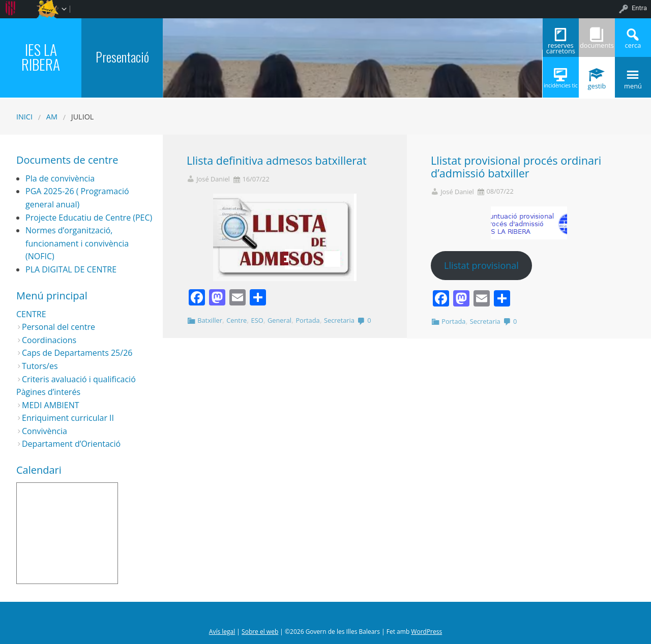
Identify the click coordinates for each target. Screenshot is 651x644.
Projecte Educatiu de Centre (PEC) (89, 218)
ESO (257, 320)
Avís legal (222, 632)
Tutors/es (40, 366)
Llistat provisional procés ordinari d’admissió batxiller (516, 167)
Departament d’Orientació (71, 444)
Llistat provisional (481, 265)
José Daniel (213, 179)
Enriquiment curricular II (68, 418)
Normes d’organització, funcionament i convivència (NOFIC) (77, 243)
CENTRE (31, 314)
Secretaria (339, 320)
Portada (307, 320)
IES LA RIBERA (41, 57)
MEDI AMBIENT (51, 405)
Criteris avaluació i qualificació (79, 379)
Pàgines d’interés (48, 392)
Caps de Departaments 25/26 (77, 353)
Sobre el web (260, 632)
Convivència (45, 431)
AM (52, 117)
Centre (236, 320)
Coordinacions (49, 340)
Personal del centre (58, 327)
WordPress (426, 632)
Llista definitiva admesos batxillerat (277, 160)
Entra (639, 8)
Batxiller (210, 320)
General (279, 320)
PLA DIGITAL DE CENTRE (71, 269)
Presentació (122, 56)
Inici (24, 117)
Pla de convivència (60, 178)
